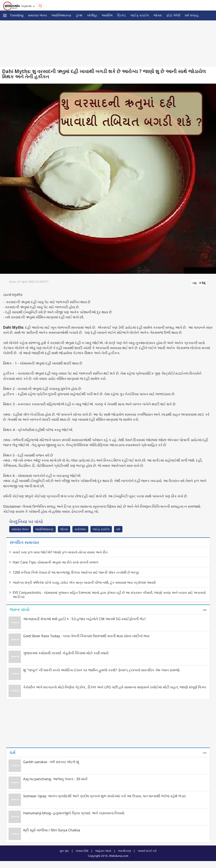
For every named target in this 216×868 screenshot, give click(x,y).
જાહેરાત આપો (103, 851)
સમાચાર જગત (37, 15)
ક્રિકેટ (122, 15)
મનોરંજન (80, 529)
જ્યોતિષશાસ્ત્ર (61, 15)
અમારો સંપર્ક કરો (147, 851)
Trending (17, 15)
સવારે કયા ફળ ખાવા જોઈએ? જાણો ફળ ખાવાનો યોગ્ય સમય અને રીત (60, 552)
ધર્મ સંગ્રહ (192, 15)
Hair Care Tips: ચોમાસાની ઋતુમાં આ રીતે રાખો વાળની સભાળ (55, 562)
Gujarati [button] (27, 6)
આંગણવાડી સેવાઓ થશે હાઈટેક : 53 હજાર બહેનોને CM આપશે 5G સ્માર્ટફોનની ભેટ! (84, 619)
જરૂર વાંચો (20, 609)
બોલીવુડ (92, 15)
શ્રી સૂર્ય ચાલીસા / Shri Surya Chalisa (52, 830)
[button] (5, 15)
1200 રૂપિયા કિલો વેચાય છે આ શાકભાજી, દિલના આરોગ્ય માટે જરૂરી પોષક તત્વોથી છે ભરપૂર (76, 572)
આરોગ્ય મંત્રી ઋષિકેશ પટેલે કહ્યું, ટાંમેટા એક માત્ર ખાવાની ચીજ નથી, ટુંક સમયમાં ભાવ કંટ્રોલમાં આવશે (84, 582)
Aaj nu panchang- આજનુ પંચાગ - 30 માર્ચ (55, 779)
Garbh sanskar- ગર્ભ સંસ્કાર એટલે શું (51, 762)
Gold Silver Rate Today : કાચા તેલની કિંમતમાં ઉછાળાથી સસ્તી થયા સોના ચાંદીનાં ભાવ (86, 636)
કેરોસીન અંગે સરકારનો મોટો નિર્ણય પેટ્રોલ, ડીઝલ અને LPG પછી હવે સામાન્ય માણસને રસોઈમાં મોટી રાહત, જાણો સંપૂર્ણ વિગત (115, 687)
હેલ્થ (79, 15)
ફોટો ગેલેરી (173, 15)
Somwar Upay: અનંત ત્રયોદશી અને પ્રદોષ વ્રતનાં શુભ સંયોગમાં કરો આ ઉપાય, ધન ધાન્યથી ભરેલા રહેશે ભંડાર (105, 796)
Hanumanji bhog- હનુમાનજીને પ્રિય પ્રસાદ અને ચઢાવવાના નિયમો (74, 813)
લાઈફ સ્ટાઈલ (140, 15)
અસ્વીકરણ (124, 851)
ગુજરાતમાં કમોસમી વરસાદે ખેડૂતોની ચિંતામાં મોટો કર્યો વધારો (66, 653)
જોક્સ (158, 15)
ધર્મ (118, 529)
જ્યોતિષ (107, 15)
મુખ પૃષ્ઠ (64, 851)
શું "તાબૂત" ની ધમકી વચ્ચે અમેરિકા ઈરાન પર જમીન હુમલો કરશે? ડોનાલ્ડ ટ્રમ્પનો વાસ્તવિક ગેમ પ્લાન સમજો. (102, 670)
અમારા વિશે (82, 851)
